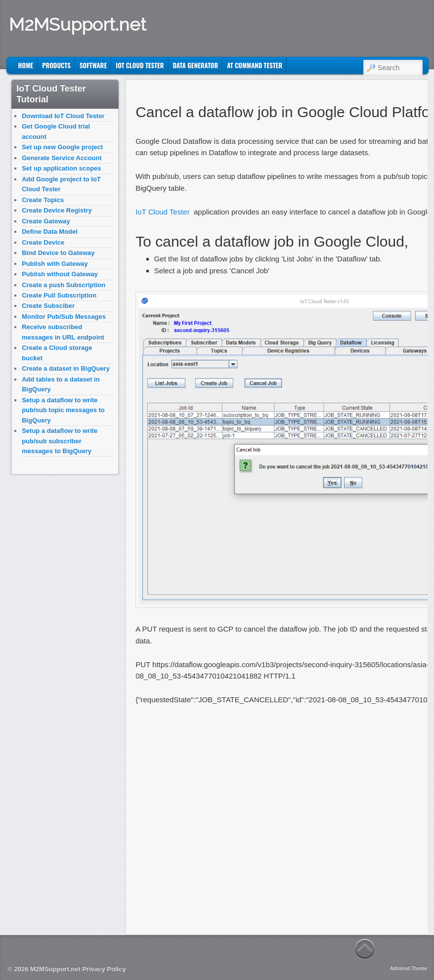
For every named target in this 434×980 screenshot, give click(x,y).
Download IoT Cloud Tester (63, 116)
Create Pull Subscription (59, 295)
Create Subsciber (48, 306)
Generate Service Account (62, 158)
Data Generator (196, 65)
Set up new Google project (62, 147)
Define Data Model (50, 232)
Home (26, 65)
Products (56, 65)
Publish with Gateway (55, 264)
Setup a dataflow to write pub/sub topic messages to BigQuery (63, 410)
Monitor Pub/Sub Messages (64, 317)
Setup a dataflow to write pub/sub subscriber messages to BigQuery (60, 441)
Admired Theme (409, 968)
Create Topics (43, 200)
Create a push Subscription (64, 285)
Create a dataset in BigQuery (66, 368)
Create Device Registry (57, 210)
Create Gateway (46, 221)
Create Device (43, 242)
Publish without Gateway (60, 274)
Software (93, 65)
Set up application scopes (61, 168)
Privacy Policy (104, 969)
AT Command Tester (255, 65)
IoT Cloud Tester (140, 65)
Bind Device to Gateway (58, 253)
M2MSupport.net (78, 24)
